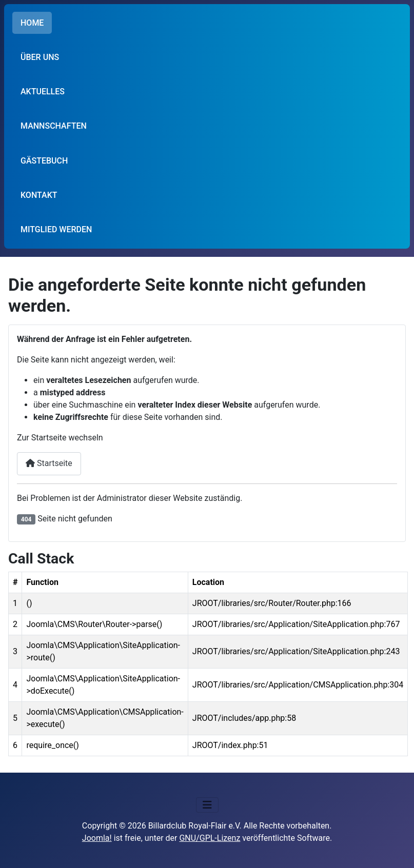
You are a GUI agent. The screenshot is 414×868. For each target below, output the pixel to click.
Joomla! (97, 838)
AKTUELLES (43, 92)
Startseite (49, 463)
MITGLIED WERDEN (56, 229)
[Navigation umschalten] (207, 805)
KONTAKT (39, 195)
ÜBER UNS (40, 57)
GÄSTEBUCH (44, 161)
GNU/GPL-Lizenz (210, 838)
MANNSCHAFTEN (54, 126)
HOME (32, 23)
